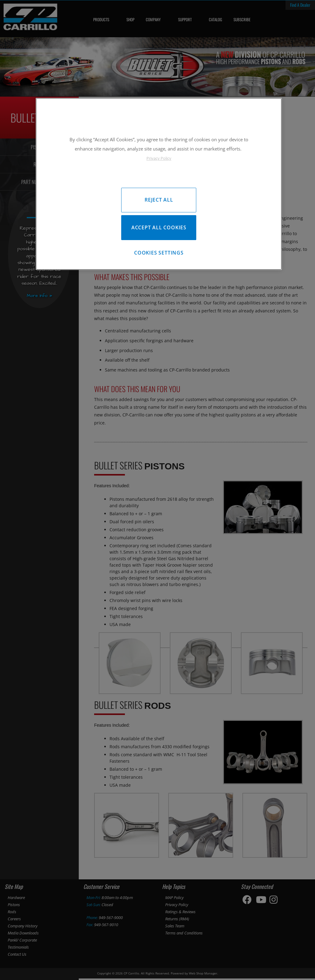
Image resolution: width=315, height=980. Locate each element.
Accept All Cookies (159, 229)
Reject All (159, 200)
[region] (159, 185)
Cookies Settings (159, 255)
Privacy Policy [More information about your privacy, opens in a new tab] (159, 158)
